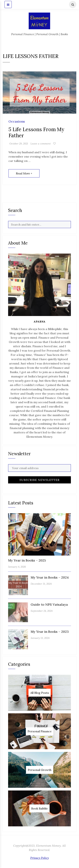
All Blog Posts (40, 693)
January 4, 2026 (17, 567)
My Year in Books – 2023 (50, 632)
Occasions (17, 122)
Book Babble (39, 808)
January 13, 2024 (40, 638)
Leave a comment (41, 144)
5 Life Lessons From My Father (36, 132)
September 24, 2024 (42, 611)
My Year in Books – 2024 (50, 577)
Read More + (24, 173)
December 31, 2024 (41, 584)
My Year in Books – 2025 (27, 560)
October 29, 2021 (19, 144)
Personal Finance (40, 731)
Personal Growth (40, 770)
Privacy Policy (40, 858)
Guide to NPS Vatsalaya (49, 604)
